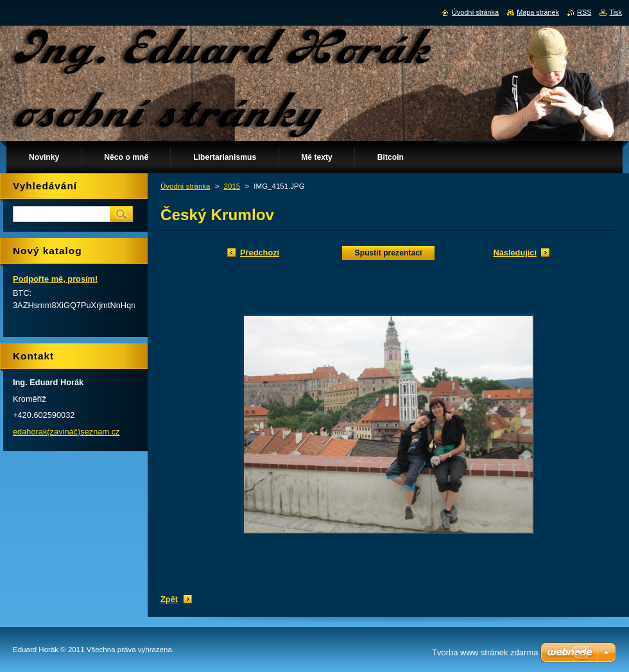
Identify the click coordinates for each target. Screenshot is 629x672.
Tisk (616, 12)
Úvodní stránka (185, 186)
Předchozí (260, 253)
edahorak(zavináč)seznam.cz (66, 432)
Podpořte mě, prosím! (55, 279)
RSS (584, 12)
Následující (515, 253)
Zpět (169, 599)
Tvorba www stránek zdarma (485, 652)
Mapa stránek (538, 12)
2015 (232, 186)
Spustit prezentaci (389, 253)
